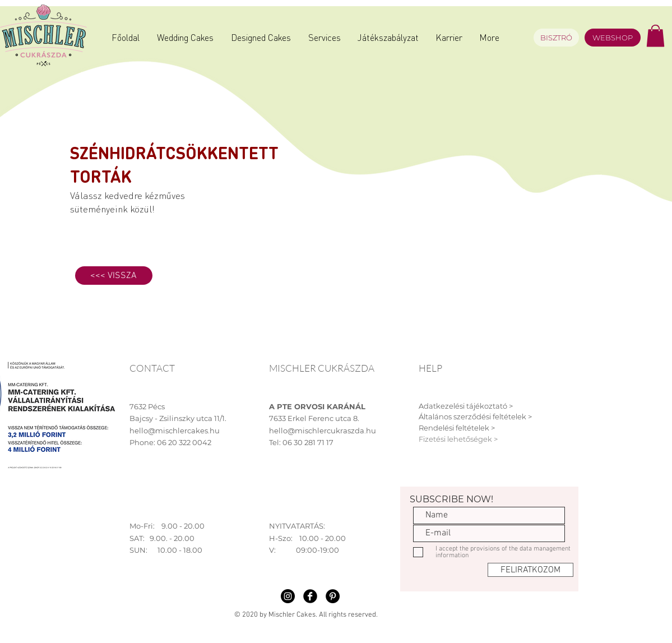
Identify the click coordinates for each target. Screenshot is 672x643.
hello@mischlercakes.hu (175, 431)
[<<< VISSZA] (114, 276)
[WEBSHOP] (613, 38)
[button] (655, 36)
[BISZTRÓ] (556, 38)
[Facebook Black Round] (310, 596)
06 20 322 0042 (184, 442)
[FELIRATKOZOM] (530, 570)
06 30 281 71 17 (308, 442)
